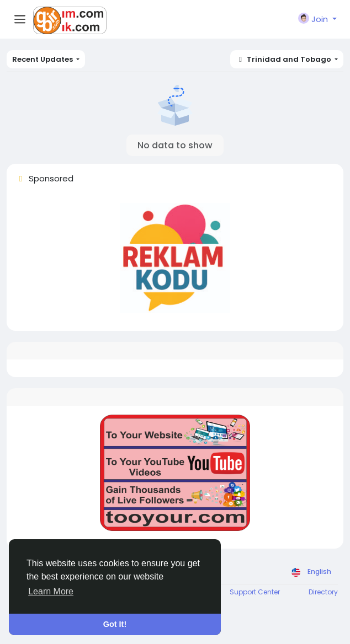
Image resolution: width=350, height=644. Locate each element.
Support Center (255, 592)
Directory (323, 592)
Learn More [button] (51, 591)
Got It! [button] (115, 624)
